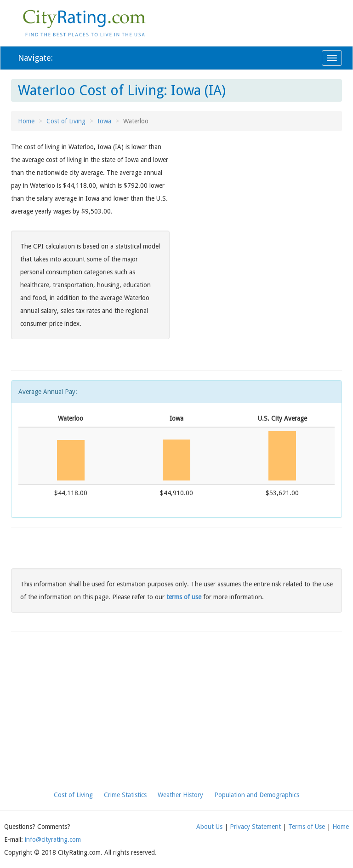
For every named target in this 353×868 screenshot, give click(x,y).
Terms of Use (307, 827)
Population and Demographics (257, 795)
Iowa (104, 121)
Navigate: (35, 58)
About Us (209, 827)
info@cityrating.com (53, 839)
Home (26, 121)
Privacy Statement (255, 827)
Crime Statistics (125, 795)
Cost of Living (66, 121)
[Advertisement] (263, 205)
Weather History (180, 795)
